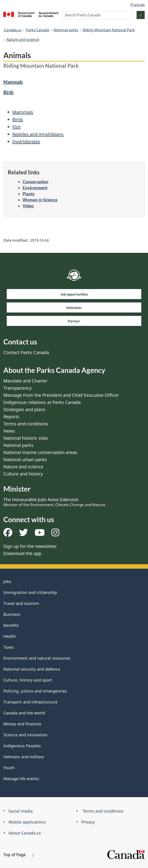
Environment (35, 188)
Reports (11, 417)
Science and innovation (25, 735)
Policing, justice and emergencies (35, 691)
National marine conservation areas (40, 452)
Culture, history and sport (28, 680)
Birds (8, 92)
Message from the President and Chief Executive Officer (61, 395)
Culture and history (23, 474)
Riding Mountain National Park (109, 30)
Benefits (11, 625)
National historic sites (26, 438)
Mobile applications (27, 822)
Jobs (7, 581)
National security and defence (32, 669)
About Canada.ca (25, 833)
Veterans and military (24, 757)
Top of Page (19, 855)
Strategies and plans (24, 409)
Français (138, 5)
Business (12, 614)
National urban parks (25, 459)
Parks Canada (37, 30)
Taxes (9, 647)
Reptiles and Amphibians (38, 134)
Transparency (17, 388)
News (9, 431)
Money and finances (22, 724)
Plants (29, 194)
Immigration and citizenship (30, 592)
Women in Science (40, 200)
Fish (16, 127)
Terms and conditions (26, 424)
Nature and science (23, 40)
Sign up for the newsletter (30, 546)
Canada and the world (24, 713)
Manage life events (21, 779)
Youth (9, 768)
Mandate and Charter (25, 381)
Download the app (22, 553)
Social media (21, 811)
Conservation (35, 182)
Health (10, 636)
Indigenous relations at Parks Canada (42, 402)
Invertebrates (26, 142)
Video (28, 206)
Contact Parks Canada (26, 352)
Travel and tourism (21, 603)
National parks (66, 30)
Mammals (13, 82)
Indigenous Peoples (22, 746)
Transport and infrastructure (30, 702)
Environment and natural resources (37, 658)
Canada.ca (13, 30)
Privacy (88, 822)
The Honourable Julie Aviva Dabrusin (54, 502)
